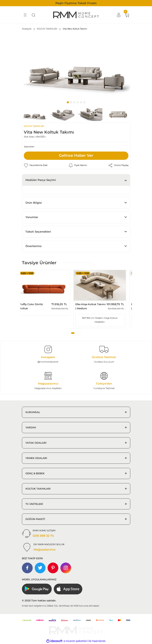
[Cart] (127, 15)
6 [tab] (84, 102)
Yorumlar (32, 217)
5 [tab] (81, 102)
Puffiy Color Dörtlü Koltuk (35, 306)
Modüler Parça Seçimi (41, 180)
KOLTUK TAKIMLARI (34, 126)
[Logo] (76, 15)
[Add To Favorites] (36, 165)
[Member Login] (119, 15)
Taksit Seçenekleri (38, 232)
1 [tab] (68, 102)
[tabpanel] (76, 66)
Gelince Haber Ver (76, 155)
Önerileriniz (34, 246)
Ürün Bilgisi (34, 203)
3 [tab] (74, 102)
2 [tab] (71, 102)
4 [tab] (78, 102)
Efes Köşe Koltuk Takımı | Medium (95, 306)
